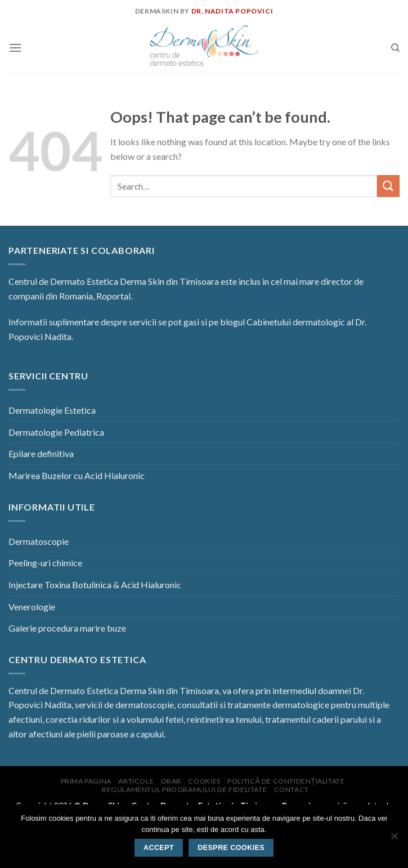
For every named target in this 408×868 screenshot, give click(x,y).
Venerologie (32, 607)
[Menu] (15, 48)
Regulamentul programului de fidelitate (184, 789)
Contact (292, 789)
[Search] (395, 48)
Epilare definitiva (41, 453)
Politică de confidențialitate (286, 781)
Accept (159, 848)
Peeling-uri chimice (45, 563)
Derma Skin (142, 281)
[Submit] (388, 186)
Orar (171, 781)
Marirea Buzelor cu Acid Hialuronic (77, 475)
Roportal (113, 296)
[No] (394, 839)
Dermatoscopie (39, 541)
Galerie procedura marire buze (67, 628)
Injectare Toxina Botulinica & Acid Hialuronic (95, 585)
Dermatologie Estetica (52, 410)
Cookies (204, 781)
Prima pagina (86, 781)
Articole (136, 781)
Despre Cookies (231, 848)
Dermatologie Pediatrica (56, 432)
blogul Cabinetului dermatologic (283, 322)
